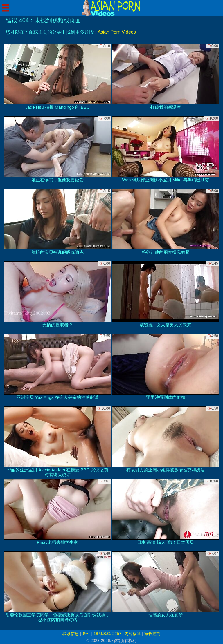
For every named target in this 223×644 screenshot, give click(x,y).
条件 (86, 634)
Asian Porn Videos (117, 32)
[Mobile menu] (5, 8)
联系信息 (71, 634)
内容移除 (133, 634)
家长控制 (152, 634)
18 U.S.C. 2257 (107, 634)
